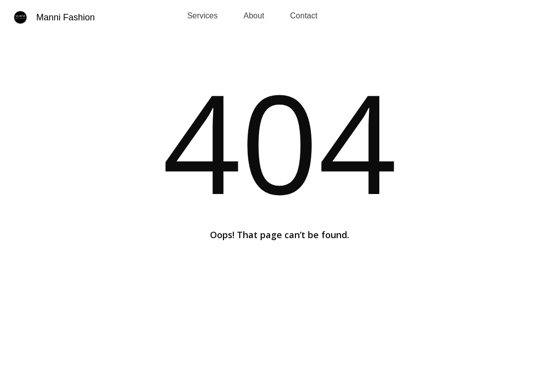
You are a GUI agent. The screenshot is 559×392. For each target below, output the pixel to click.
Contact (304, 16)
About (254, 16)
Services (202, 16)
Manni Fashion (66, 17)
